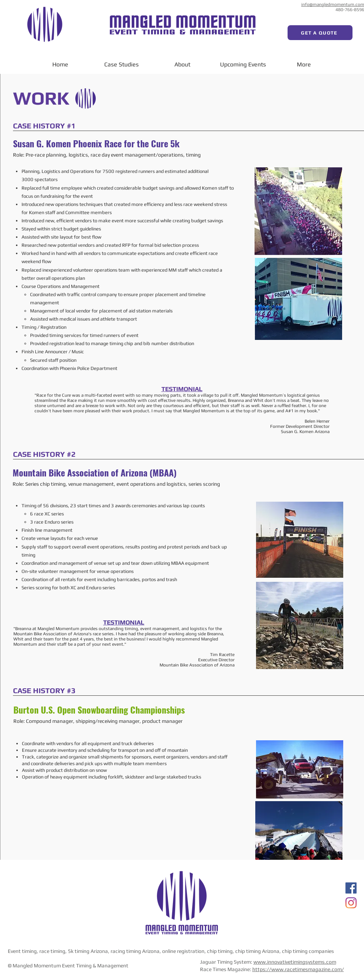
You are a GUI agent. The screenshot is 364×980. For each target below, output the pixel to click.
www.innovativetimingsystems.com (295, 962)
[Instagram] (351, 903)
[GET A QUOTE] (320, 33)
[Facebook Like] (287, 6)
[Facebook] (351, 888)
